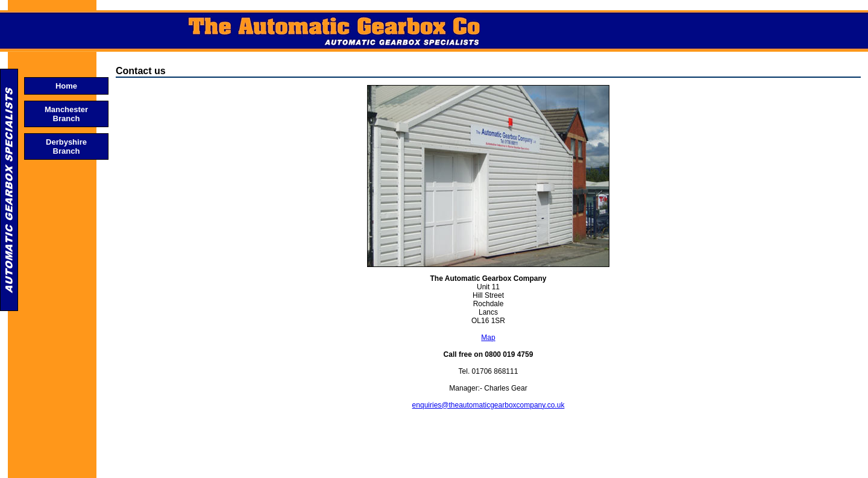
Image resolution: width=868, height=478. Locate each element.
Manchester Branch (66, 114)
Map (488, 338)
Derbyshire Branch (66, 146)
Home (66, 86)
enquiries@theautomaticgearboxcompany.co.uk (489, 405)
